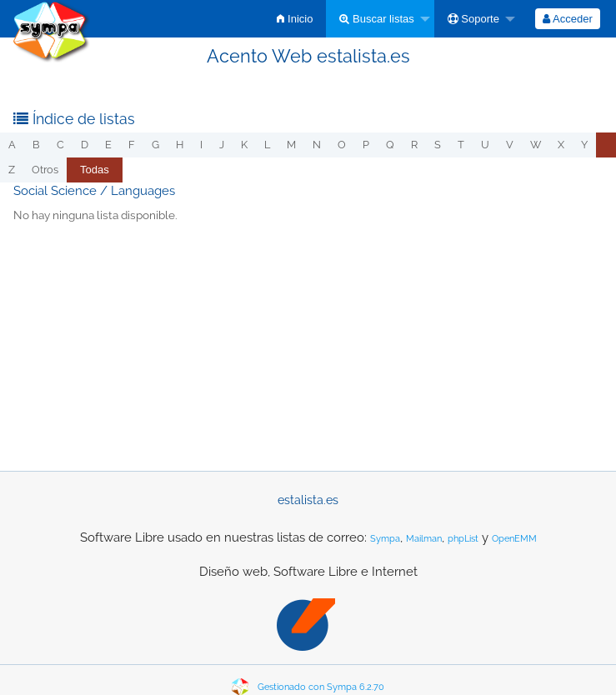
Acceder (568, 19)
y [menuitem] (584, 145)
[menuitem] (295, 19)
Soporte (473, 19)
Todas (95, 170)
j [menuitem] (222, 145)
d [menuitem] (85, 145)
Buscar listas (376, 19)
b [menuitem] (36, 145)
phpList (463, 539)
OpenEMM (514, 539)
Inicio (295, 19)
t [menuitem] (461, 145)
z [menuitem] (12, 170)
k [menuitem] (244, 145)
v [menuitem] (510, 145)
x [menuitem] (561, 145)
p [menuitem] (366, 145)
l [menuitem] (267, 145)
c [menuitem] (60, 145)
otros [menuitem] (45, 170)
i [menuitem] (201, 145)
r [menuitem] (414, 145)
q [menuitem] (390, 145)
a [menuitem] (12, 145)
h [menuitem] (180, 145)
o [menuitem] (342, 145)
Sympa (385, 539)
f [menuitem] (132, 145)
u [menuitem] (485, 145)
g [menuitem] (155, 145)
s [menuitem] (438, 145)
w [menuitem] (536, 145)
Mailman (424, 539)
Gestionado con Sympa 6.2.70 (321, 687)
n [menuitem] (317, 145)
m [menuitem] (291, 145)
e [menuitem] (108, 145)
